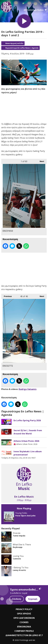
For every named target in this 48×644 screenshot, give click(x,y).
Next (41, 161)
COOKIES (24, 622)
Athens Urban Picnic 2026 (26, 441)
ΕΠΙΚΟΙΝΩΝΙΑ (24, 627)
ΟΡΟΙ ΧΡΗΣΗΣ (24, 614)
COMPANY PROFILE (24, 631)
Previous (7, 296)
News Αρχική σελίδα (14, 43)
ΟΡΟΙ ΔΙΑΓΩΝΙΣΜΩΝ (24, 618)
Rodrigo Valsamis (28, 389)
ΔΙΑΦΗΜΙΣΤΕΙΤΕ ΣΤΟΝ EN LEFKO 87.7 (24, 635)
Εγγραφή (33, 599)
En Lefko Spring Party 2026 (27, 420)
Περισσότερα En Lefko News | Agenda (22, 48)
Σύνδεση (17, 599)
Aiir (34, 640)
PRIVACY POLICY (24, 609)
